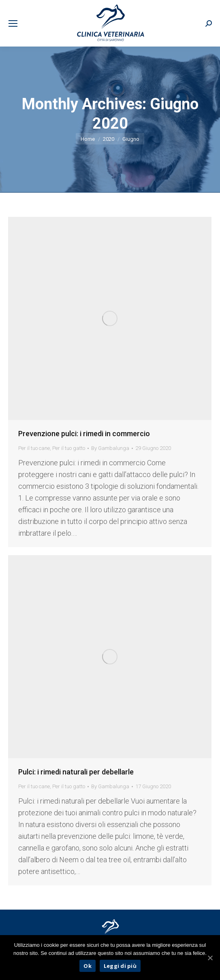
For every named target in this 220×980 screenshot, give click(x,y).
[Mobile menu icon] (13, 23)
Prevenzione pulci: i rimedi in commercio (84, 434)
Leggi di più (120, 966)
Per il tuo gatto (69, 448)
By (110, 448)
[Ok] (210, 958)
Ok (88, 966)
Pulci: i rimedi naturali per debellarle (76, 772)
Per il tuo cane (34, 448)
